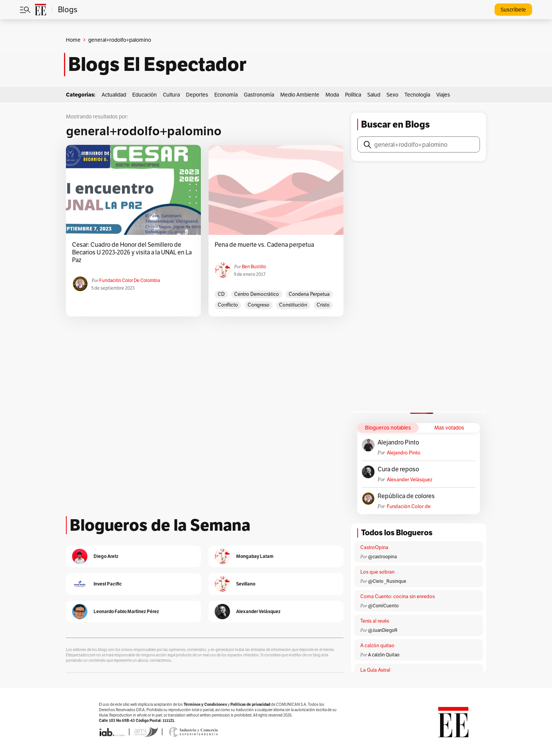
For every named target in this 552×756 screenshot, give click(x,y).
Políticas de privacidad (250, 704)
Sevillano (246, 584)
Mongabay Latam (255, 556)
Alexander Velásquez (410, 480)
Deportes (197, 95)
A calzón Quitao (384, 655)
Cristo (323, 305)
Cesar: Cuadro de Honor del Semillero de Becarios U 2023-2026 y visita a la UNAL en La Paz (132, 253)
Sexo (392, 95)
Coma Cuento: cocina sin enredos (398, 596)
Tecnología (417, 95)
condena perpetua (309, 294)
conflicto (228, 305)
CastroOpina (374, 547)
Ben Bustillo (254, 266)
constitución (293, 305)
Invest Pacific (108, 584)
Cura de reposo (398, 469)
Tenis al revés (375, 621)
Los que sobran (377, 572)
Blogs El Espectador (157, 64)
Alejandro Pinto (398, 443)
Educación (145, 95)
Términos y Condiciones (205, 704)
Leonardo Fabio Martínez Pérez (126, 611)
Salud (374, 95)
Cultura (171, 95)
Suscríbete (513, 10)
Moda (332, 95)
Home (73, 40)
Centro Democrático (257, 294)
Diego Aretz (106, 556)
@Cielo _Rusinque (387, 581)
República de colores (406, 496)
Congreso (259, 305)
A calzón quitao (377, 645)
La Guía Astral (375, 670)
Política (353, 95)
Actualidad (114, 95)
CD (221, 294)
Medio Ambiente (300, 95)
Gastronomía (259, 95)
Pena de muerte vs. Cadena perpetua (264, 245)
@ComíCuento (383, 606)
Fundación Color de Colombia (130, 280)
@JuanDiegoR (383, 630)
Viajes (443, 95)
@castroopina (382, 557)
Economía (226, 95)
